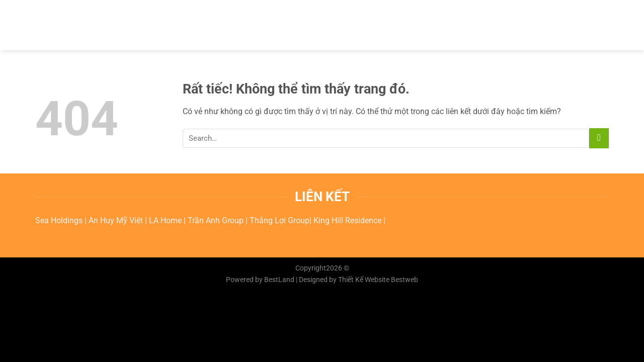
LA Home (166, 220)
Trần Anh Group (217, 220)
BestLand (279, 280)
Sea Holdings (60, 220)
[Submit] (599, 138)
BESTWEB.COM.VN (86, 25)
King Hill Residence (348, 220)
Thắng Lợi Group (279, 220)
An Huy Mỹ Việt (117, 220)
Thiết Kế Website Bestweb (378, 280)
